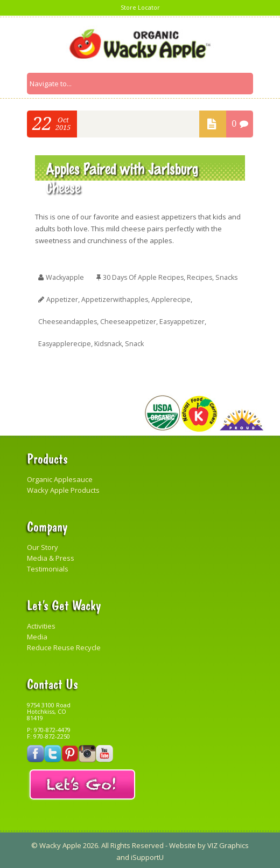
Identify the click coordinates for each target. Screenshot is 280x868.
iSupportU (147, 855)
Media (37, 634)
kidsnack (111, 341)
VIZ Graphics (227, 843)
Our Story (43, 545)
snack (139, 341)
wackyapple (66, 277)
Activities (41, 623)
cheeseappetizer (131, 320)
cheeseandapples (69, 320)
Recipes (205, 277)
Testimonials (48, 566)
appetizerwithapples (115, 298)
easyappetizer (186, 320)
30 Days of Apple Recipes (147, 277)
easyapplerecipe (66, 341)
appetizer (62, 298)
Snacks (233, 277)
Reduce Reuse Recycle (64, 645)
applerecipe (172, 298)
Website (183, 843)
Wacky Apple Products (63, 487)
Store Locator (140, 7)
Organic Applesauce (60, 477)
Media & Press (51, 555)
